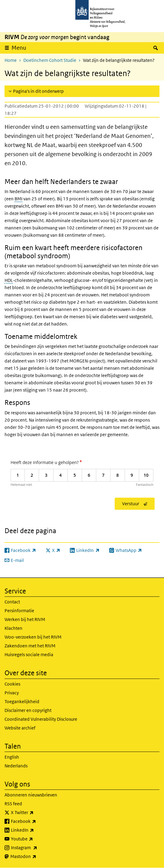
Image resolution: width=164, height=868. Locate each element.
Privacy (12, 693)
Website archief (20, 728)
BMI (18, 199)
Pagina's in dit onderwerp (38, 91)
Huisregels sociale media (29, 654)
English (12, 757)
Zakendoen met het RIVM (30, 646)
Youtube (35, 839)
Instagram (37, 848)
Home (11, 60)
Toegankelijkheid (22, 701)
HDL (9, 280)
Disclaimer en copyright (28, 710)
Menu (19, 48)
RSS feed (13, 804)
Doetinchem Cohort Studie (50, 60)
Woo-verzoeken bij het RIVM (33, 637)
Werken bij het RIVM (25, 619)
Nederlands (16, 766)
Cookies (12, 684)
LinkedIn (36, 830)
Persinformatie (19, 611)
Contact (12, 602)
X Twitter (36, 813)
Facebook (37, 821)
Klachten (13, 628)
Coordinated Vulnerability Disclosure (41, 719)
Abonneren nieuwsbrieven (31, 795)
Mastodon (37, 856)
